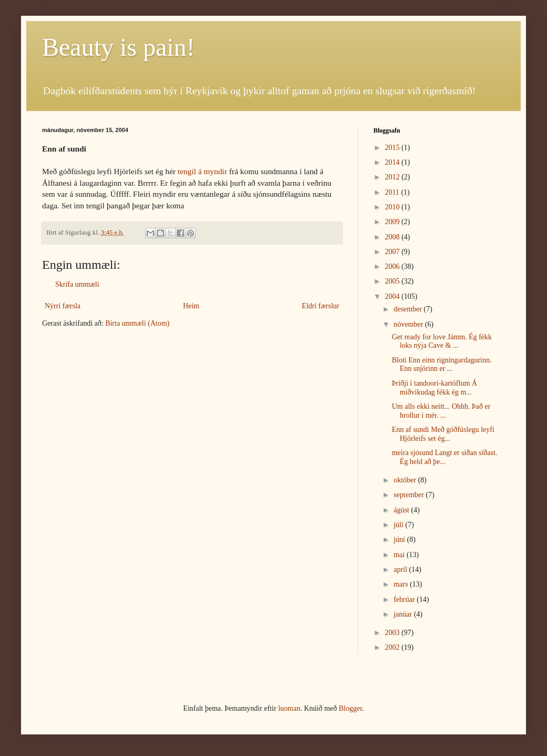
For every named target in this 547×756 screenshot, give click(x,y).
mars (402, 584)
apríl (401, 569)
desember (408, 309)
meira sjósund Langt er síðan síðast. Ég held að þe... (445, 457)
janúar (403, 614)
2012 (393, 177)
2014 (393, 162)
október (406, 480)
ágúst (402, 510)
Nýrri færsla (63, 306)
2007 (393, 252)
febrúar (405, 599)
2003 (393, 633)
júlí (399, 525)
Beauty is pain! (119, 47)
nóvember (409, 324)
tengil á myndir (202, 171)
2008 (393, 237)
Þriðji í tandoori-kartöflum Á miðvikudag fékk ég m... (434, 388)
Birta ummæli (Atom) (137, 323)
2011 (393, 192)
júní (400, 540)
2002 (393, 647)
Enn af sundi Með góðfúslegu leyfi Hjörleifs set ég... (443, 434)
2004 (393, 296)
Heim (191, 306)
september (409, 495)
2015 (393, 148)
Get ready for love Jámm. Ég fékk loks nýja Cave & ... (442, 341)
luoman (289, 708)
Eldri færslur (321, 306)
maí (400, 555)
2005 (393, 281)
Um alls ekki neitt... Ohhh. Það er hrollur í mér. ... (441, 411)
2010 (393, 207)
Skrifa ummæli (77, 284)
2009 (393, 222)
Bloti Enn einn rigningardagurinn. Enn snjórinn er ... (442, 365)
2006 (393, 266)
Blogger (350, 708)
